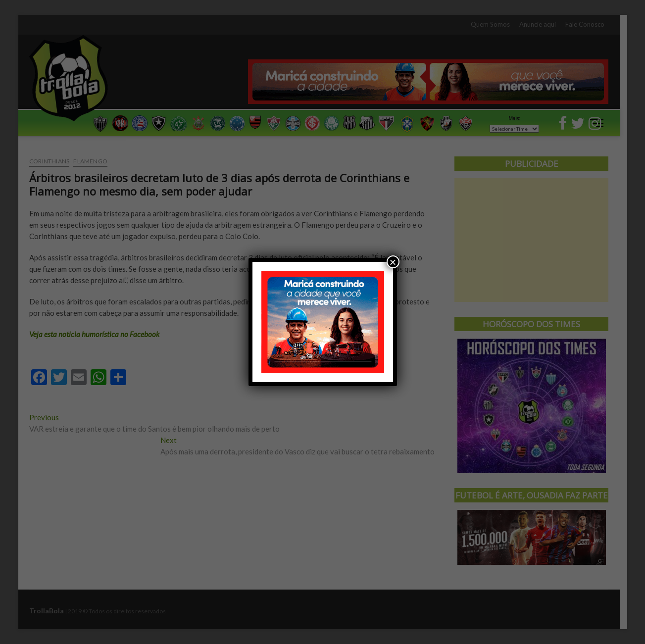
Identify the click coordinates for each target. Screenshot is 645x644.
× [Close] (393, 262)
